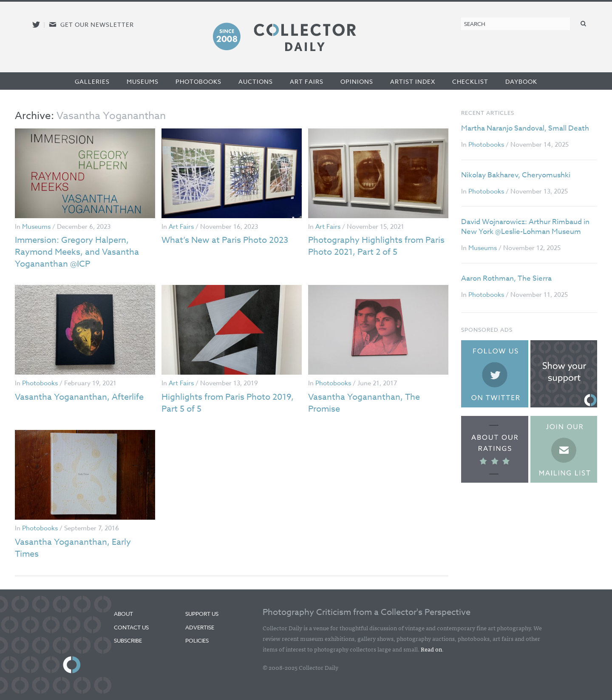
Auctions (256, 81)
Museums (143, 81)
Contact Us (131, 627)
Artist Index (413, 81)
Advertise (200, 627)
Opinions (357, 81)
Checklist (470, 81)
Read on (431, 649)
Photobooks (198, 81)
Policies (197, 640)
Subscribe (128, 640)
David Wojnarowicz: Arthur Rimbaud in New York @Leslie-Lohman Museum (525, 227)
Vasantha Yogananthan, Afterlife (79, 397)
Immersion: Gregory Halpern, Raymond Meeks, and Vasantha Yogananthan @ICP (77, 252)
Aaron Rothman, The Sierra (506, 278)
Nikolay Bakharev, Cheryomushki (516, 175)
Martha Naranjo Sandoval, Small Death (525, 128)
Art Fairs (307, 81)
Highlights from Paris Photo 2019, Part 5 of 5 (228, 403)
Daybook (521, 81)
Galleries (92, 81)
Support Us (202, 614)
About (123, 614)
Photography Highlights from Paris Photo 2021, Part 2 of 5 (376, 246)
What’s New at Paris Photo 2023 (225, 240)
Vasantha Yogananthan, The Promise (364, 403)
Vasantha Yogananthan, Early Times (73, 548)
